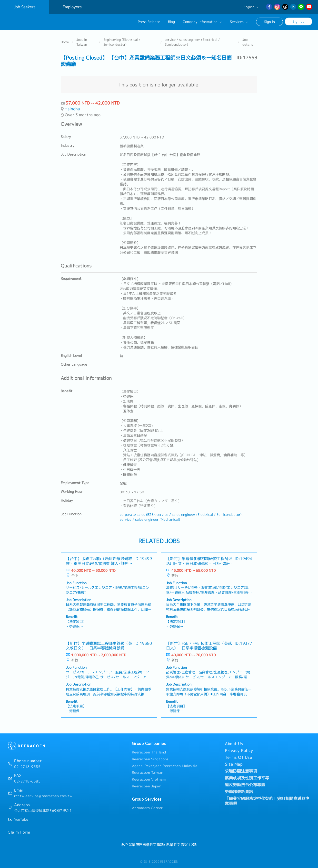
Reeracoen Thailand (149, 752)
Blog (171, 22)
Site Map (234, 764)
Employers (72, 7)
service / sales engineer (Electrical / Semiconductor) (192, 42)
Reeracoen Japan (147, 786)
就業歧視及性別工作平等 (247, 778)
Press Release (149, 22)
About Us (234, 744)
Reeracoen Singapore (150, 759)
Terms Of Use (238, 757)
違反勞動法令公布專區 (245, 785)
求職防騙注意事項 (241, 771)
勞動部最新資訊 (239, 792)
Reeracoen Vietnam (149, 780)
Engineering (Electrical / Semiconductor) (122, 42)
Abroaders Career (147, 808)
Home (65, 42)
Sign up (298, 21)
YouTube (21, 819)
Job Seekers (25, 7)
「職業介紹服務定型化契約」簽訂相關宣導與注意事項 (267, 801)
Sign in (269, 22)
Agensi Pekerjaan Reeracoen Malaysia (165, 766)
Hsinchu (72, 109)
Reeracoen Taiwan (148, 773)
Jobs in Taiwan (82, 42)
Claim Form (19, 832)
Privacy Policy (239, 751)
